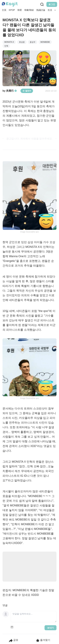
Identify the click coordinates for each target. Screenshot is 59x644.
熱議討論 (41, 10)
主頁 (4, 10)
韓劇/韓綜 (29, 10)
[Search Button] (55, 10)
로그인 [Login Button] (52, 4)
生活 (50, 10)
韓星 (20, 10)
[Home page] (10, 4)
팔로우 (27, 91)
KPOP (12, 10)
